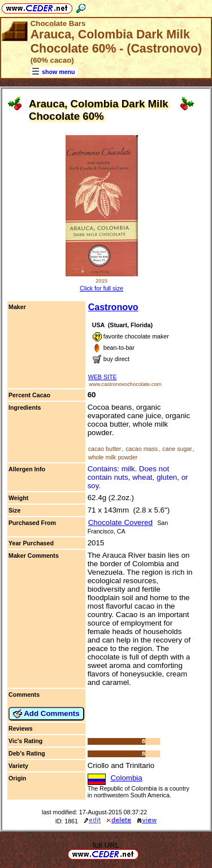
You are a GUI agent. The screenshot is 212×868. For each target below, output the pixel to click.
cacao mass (142, 449)
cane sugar (177, 449)
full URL (106, 845)
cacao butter (105, 449)
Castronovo (113, 307)
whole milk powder (113, 457)
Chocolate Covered (120, 522)
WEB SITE (103, 377)
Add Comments (46, 714)
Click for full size (101, 288)
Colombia (126, 778)
